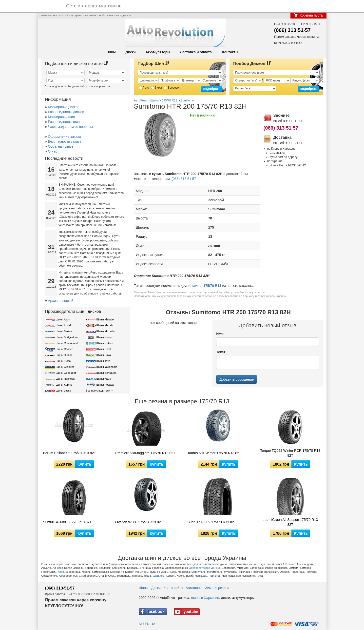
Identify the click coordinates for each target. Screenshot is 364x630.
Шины (111, 52)
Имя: (220, 334)
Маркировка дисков (64, 107)
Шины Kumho (64, 385)
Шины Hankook (65, 379)
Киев (61, 572)
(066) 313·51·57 (292, 30)
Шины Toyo (104, 361)
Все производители (98, 391)
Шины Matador (106, 319)
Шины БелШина (106, 373)
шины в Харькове (205, 598)
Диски (131, 52)
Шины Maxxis (105, 325)
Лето (144, 88)
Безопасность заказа (65, 141)
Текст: (221, 352)
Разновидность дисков (66, 112)
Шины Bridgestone (67, 337)
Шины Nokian (105, 343)
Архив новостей (61, 301)
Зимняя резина (217, 588)
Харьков (159, 576)
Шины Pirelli (104, 349)
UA (153, 624)
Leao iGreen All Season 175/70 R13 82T (290, 522)
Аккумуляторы (158, 52)
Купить (84, 464)
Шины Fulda (63, 361)
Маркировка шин (61, 117)
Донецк (216, 568)
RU (141, 624)
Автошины (194, 588)
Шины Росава (105, 385)
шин (80, 311)
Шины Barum (64, 331)
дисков (94, 311)
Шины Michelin (106, 331)
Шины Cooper (64, 349)
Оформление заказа (64, 137)
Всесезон (172, 88)
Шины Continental (67, 343)
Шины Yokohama (107, 367)
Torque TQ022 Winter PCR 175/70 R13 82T (290, 453)
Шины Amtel (63, 325)
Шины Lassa (64, 391)
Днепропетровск (200, 568)
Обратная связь (61, 146)
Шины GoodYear (66, 373)
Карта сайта (173, 588)
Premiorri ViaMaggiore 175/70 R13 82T (145, 453)
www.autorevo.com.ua (55, 15)
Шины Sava (104, 355)
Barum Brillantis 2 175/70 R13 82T (70, 453)
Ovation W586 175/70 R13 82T (139, 522)
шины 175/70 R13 (207, 286)
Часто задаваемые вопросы (70, 127)
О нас (52, 151)
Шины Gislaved (65, 367)
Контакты (230, 52)
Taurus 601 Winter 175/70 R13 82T (214, 453)
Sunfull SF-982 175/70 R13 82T (212, 522)
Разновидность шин (64, 122)
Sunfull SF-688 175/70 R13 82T (67, 522)
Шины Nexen (105, 337)
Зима (156, 88)
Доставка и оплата (196, 52)
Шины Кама (104, 379)
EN (147, 624)
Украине (290, 564)
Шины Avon (63, 319)
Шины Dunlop (64, 355)
